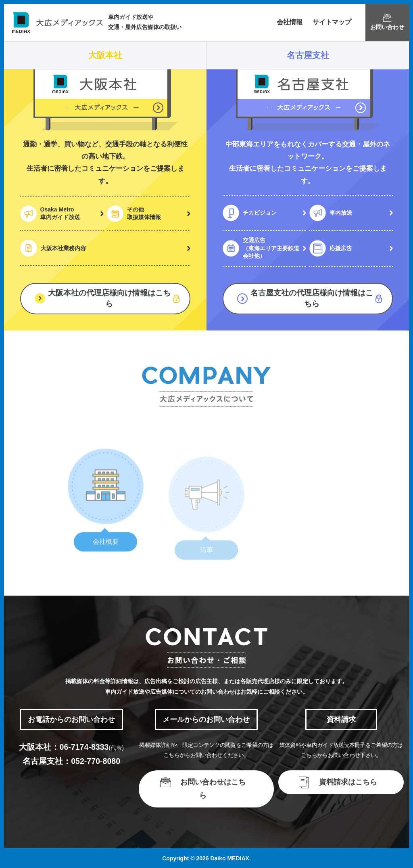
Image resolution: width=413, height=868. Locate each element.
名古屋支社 (308, 55)
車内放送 (341, 213)
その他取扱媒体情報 (144, 213)
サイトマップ (332, 22)
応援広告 (341, 248)
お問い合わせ (387, 22)
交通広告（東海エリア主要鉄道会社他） (271, 248)
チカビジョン (260, 213)
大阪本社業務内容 (63, 248)
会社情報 (290, 22)
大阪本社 (105, 55)
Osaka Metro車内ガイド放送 (60, 213)
